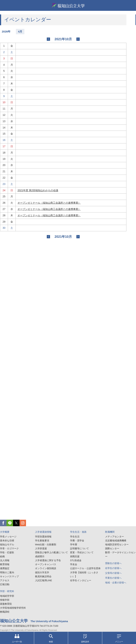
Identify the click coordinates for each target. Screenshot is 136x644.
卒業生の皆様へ (113, 578)
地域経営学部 (7, 596)
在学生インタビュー (81, 580)
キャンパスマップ (9, 576)
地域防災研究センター (117, 545)
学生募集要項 (42, 541)
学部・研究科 (7, 591)
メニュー (119, 639)
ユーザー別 (17, 638)
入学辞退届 (41, 548)
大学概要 (5, 532)
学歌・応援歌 (7, 552)
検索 (51, 638)
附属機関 (110, 532)
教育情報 (5, 564)
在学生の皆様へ (113, 568)
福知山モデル (7, 545)
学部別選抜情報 (43, 537)
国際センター (112, 548)
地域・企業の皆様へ (116, 583)
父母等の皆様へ (113, 573)
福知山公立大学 (68, 5)
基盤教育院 (6, 604)
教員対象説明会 (43, 576)
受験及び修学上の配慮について (51, 552)
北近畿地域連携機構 (116, 541)
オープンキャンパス (46, 564)
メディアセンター (115, 537)
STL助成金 (76, 560)
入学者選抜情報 (43, 532)
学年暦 (74, 545)
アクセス (5, 580)
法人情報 (5, 560)
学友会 (74, 564)
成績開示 (40, 556)
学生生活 (75, 537)
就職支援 (75, 556)
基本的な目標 (7, 541)
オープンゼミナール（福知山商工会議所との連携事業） (49, 203)
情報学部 (5, 600)
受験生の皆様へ (113, 563)
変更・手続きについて (82, 552)
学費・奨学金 (77, 541)
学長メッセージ (8, 537)
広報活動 (5, 584)
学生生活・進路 (78, 532)
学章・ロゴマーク (9, 548)
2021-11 (78, 39)
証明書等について (79, 548)
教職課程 (5, 612)
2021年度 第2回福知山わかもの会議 (38, 190)
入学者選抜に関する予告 (48, 560)
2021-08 (48, 39)
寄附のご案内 (7, 572)
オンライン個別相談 (46, 568)
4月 (20, 31)
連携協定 (5, 568)
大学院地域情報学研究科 (13, 608)
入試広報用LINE (44, 580)
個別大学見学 (42, 572)
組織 (2, 556)
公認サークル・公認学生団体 (85, 568)
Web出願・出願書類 (46, 545)
